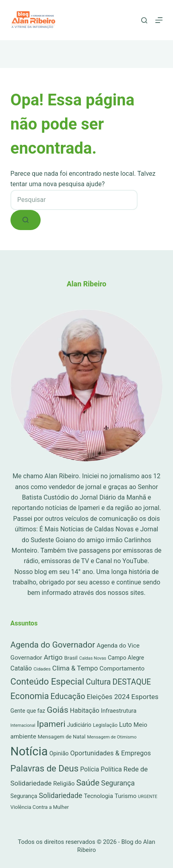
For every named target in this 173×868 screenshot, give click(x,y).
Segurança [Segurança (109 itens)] (118, 783)
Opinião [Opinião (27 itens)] (59, 753)
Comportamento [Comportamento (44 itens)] (122, 668)
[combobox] (74, 200)
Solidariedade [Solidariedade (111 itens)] (60, 795)
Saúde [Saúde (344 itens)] (88, 783)
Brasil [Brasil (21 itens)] (71, 658)
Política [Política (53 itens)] (111, 769)
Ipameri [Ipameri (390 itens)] (51, 724)
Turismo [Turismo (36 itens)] (126, 796)
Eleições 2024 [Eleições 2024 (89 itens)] (108, 697)
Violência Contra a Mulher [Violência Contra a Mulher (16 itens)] (40, 807)
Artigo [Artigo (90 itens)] (53, 657)
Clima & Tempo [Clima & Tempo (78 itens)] (75, 668)
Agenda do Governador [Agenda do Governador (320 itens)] (53, 645)
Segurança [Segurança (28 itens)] (24, 796)
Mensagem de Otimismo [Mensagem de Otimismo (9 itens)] (112, 737)
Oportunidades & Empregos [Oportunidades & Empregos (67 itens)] (111, 753)
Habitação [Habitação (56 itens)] (85, 711)
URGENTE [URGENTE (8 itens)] (148, 797)
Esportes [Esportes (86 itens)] (145, 697)
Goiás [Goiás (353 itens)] (57, 710)
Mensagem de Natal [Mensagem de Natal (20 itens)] (62, 737)
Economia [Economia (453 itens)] (30, 696)
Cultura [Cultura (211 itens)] (98, 682)
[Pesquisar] (144, 20)
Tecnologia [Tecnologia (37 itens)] (98, 796)
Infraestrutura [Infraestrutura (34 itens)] (119, 711)
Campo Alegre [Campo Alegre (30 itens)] (126, 658)
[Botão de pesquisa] (26, 220)
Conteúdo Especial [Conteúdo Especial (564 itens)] (47, 681)
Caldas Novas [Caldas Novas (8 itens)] (93, 658)
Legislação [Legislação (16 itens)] (105, 725)
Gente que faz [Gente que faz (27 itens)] (28, 711)
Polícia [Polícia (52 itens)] (90, 769)
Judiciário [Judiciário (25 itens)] (79, 725)
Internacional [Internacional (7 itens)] (23, 725)
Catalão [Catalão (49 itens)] (21, 668)
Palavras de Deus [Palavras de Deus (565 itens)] (44, 768)
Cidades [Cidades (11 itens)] (42, 669)
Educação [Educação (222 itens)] (68, 696)
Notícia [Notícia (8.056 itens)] (29, 751)
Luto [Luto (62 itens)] (126, 725)
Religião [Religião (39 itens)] (64, 784)
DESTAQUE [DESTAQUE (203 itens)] (132, 682)
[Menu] (159, 20)
